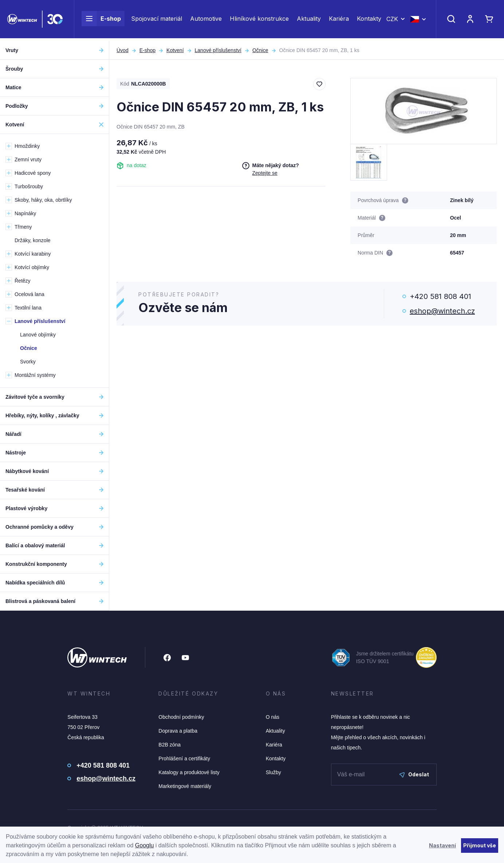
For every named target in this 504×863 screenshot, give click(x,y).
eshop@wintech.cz (442, 311)
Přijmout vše (480, 845)
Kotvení (175, 50)
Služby (273, 772)
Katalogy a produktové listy (189, 772)
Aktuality (309, 20)
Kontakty (369, 20)
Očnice (260, 50)
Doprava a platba (178, 731)
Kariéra (339, 20)
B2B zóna (170, 745)
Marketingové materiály (185, 786)
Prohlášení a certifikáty (184, 758)
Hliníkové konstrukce (259, 20)
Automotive (206, 20)
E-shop (101, 20)
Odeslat (414, 774)
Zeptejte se (265, 173)
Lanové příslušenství (218, 50)
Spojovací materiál (157, 20)
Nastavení (442, 845)
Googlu (145, 845)
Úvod (123, 50)
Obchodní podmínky (181, 717)
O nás (273, 717)
